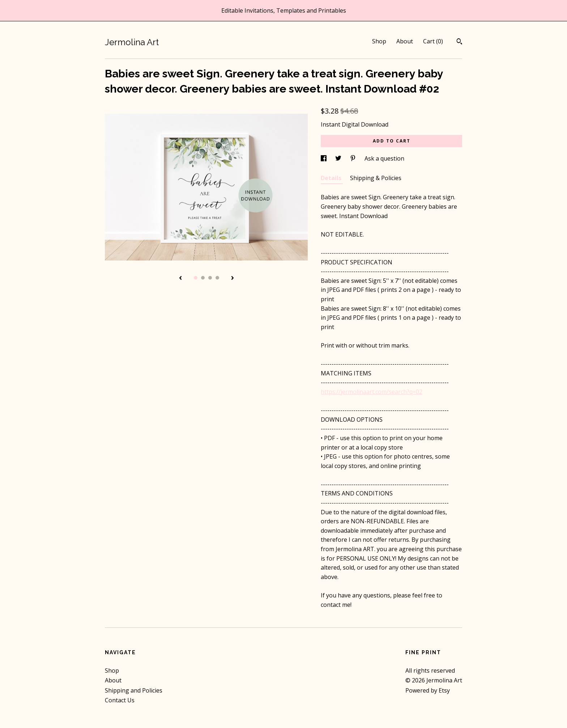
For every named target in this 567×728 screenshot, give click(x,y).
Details (332, 178)
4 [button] (217, 278)
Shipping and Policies (134, 690)
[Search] (459, 42)
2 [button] (203, 278)
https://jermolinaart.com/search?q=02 (372, 392)
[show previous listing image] (180, 278)
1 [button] (196, 278)
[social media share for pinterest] (354, 158)
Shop (379, 41)
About (405, 41)
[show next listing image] (233, 278)
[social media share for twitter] (339, 158)
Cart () (433, 41)
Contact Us (120, 700)
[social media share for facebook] (324, 158)
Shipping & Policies (376, 178)
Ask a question (384, 158)
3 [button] (210, 278)
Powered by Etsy (428, 690)
